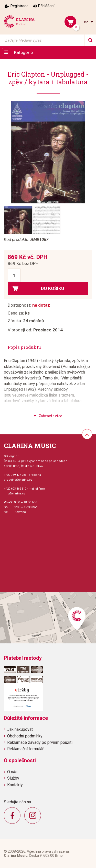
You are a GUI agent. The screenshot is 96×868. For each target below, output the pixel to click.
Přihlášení (46, 6)
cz (87, 22)
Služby (13, 778)
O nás (12, 772)
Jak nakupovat (20, 729)
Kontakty (15, 785)
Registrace (19, 6)
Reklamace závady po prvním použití (40, 742)
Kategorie (23, 52)
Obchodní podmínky (25, 736)
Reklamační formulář (25, 749)
